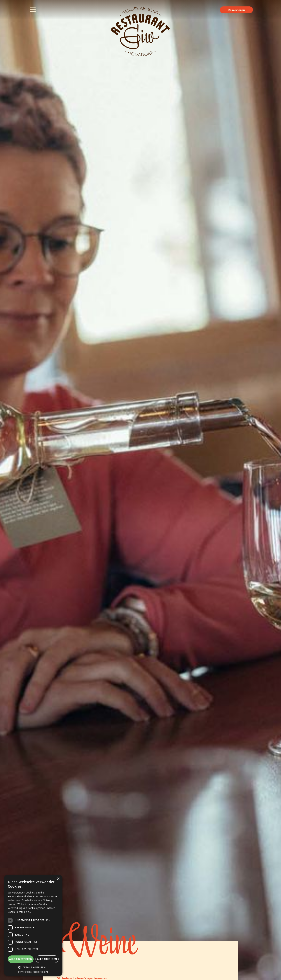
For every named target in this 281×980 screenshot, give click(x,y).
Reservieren (236, 10)
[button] (33, 967)
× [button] (58, 879)
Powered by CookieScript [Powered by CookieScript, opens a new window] (33, 972)
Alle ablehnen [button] (47, 959)
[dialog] (33, 925)
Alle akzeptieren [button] (21, 959)
